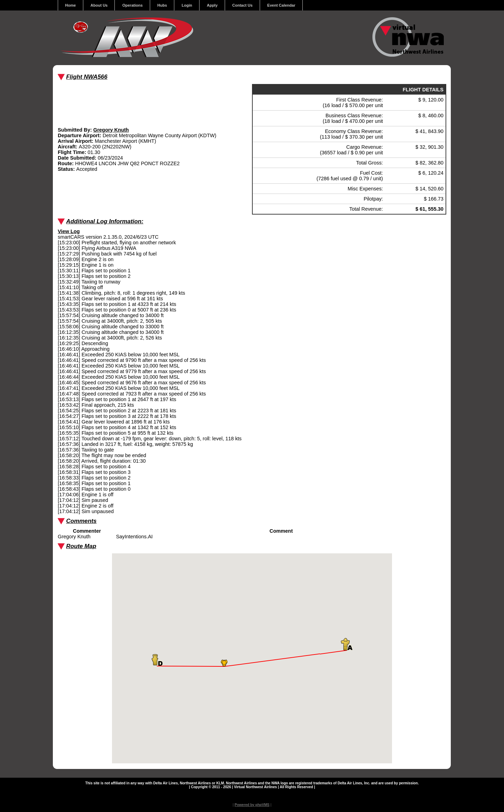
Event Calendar (281, 5)
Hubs (162, 5)
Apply (212, 5)
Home (71, 5)
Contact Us (243, 5)
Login (187, 5)
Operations (132, 5)
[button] (224, 663)
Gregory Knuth (111, 130)
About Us (99, 5)
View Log (69, 231)
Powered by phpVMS (252, 805)
